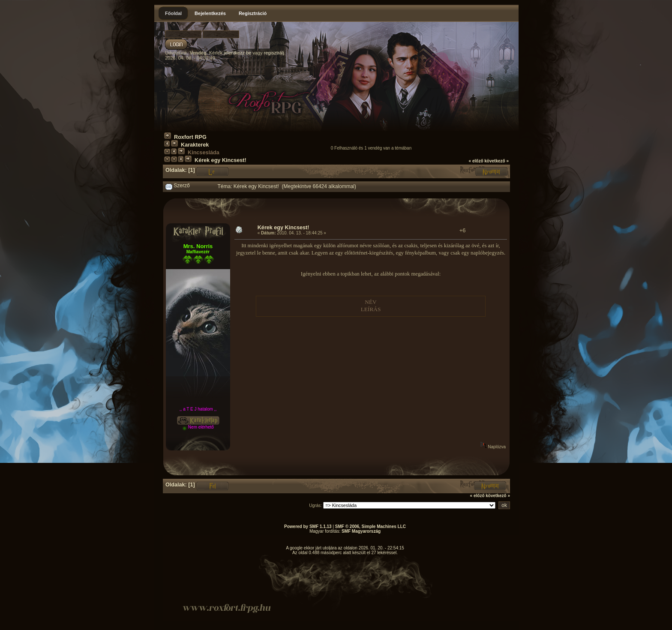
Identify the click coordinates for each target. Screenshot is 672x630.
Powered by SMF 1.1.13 (308, 526)
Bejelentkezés (210, 13)
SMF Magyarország (361, 531)
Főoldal (173, 13)
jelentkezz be (237, 53)
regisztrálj (274, 53)
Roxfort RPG (190, 137)
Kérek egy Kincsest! (220, 160)
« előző (476, 161)
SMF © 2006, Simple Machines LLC (370, 526)
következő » (496, 161)
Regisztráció (253, 13)
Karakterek (195, 145)
